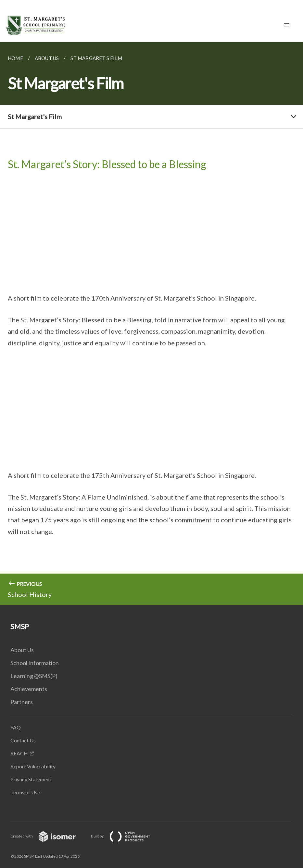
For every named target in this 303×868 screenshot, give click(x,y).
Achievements (29, 689)
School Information (35, 663)
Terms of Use (25, 792)
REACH (19, 753)
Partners (22, 702)
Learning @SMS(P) (34, 676)
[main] (151, 323)
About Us (22, 650)
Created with (48, 836)
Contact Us (23, 740)
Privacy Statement (31, 779)
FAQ (16, 727)
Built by (126, 836)
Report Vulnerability (33, 766)
